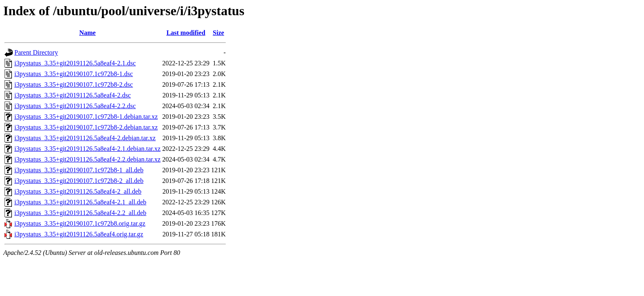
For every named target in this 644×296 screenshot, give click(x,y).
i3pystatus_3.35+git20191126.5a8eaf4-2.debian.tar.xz (85, 138)
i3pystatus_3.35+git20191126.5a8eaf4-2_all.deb (78, 191)
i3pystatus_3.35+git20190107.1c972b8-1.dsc (74, 74)
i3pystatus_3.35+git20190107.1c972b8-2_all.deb (79, 181)
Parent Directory (36, 52)
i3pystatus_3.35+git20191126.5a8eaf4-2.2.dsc (75, 106)
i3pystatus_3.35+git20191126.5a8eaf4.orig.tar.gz (79, 234)
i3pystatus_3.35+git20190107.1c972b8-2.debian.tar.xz (86, 127)
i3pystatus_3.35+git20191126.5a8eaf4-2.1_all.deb (80, 202)
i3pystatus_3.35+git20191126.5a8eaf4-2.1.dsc (75, 63)
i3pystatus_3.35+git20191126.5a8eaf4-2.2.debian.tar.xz (87, 159)
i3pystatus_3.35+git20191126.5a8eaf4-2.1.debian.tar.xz (87, 149)
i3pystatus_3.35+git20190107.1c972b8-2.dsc (74, 84)
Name (87, 33)
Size (218, 33)
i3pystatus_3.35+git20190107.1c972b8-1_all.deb (79, 170)
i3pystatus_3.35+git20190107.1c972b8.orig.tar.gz (80, 223)
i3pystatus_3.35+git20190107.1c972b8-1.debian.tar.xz (86, 117)
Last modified (186, 33)
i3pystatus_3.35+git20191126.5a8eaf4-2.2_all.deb (80, 213)
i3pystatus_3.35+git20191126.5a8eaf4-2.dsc (73, 95)
